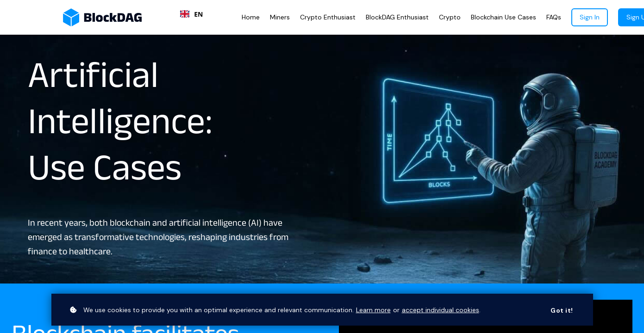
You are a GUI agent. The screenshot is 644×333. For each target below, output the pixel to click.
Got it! (562, 310)
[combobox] (191, 14)
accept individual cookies (441, 310)
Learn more (373, 310)
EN (191, 14)
